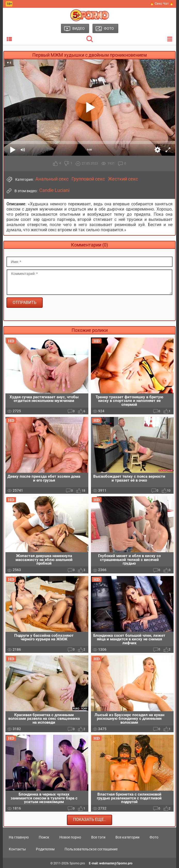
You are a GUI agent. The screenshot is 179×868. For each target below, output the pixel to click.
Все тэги (98, 837)
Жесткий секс (123, 179)
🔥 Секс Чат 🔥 (162, 3)
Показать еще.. (89, 820)
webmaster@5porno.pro (116, 863)
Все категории (127, 837)
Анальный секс (52, 179)
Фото (154, 837)
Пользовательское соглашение (91, 849)
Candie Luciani (54, 190)
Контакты (17, 849)
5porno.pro (77, 863)
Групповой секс (88, 179)
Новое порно (70, 837)
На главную (19, 837)
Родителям (45, 849)
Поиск (44, 837)
